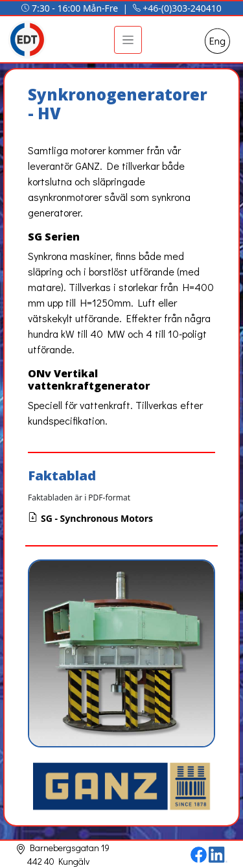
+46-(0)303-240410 (182, 8)
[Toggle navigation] (128, 40)
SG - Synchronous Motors (90, 518)
